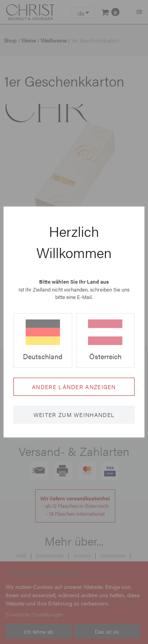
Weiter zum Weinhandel (74, 415)
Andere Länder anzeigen (74, 387)
